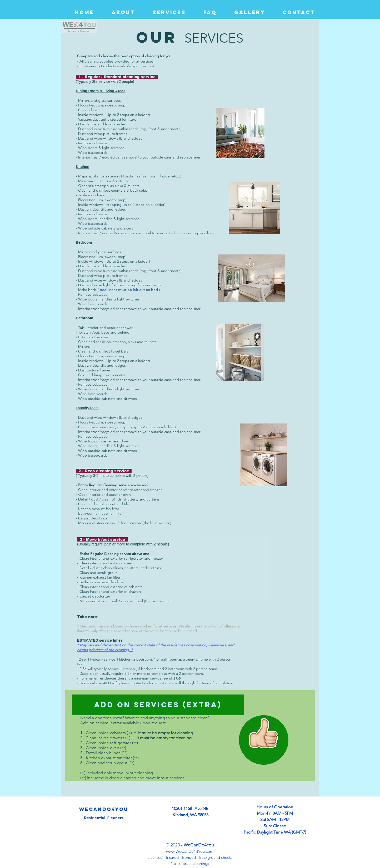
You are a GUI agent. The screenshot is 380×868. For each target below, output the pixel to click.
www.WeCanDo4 (181, 851)
